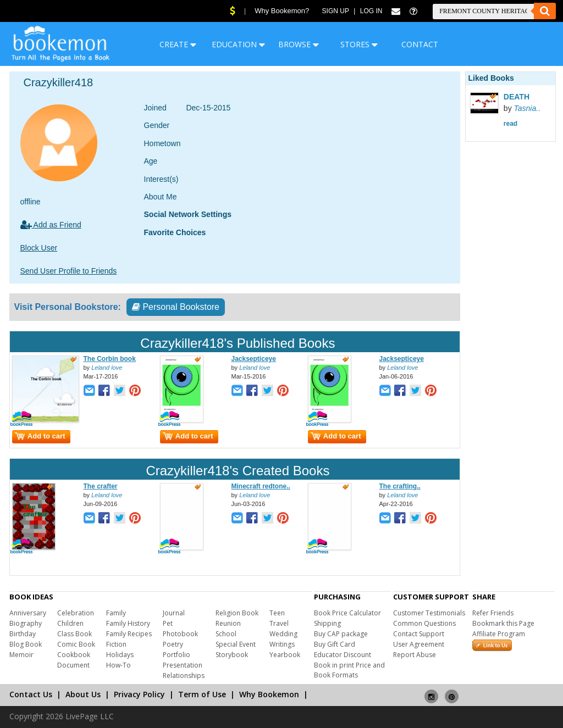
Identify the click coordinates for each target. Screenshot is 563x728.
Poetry (173, 644)
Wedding (283, 634)
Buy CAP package (341, 634)
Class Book (74, 634)
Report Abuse (415, 655)
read (510, 124)
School (226, 634)
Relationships (184, 676)
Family (116, 613)
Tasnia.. (528, 108)
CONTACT (420, 44)
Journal (174, 613)
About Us (83, 694)
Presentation (183, 665)
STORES (359, 44)
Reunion (228, 623)
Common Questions (424, 623)
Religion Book (237, 613)
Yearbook (285, 655)
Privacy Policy (139, 694)
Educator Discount (343, 655)
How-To (118, 665)
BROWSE (299, 44)
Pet (168, 623)
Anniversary (28, 613)
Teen (277, 613)
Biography (26, 623)
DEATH (517, 97)
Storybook (232, 655)
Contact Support (419, 634)
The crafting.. (400, 486)
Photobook (180, 634)
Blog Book (26, 644)
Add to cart (40, 436)
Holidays (120, 655)
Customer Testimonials (429, 613)
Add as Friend (51, 225)
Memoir (21, 655)
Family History (128, 623)
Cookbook (74, 655)
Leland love (107, 368)
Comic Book (76, 644)
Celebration (76, 613)
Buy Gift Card (335, 644)
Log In (371, 11)
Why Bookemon (269, 694)
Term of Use (202, 694)
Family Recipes (129, 634)
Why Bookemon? (282, 11)
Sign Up (336, 11)
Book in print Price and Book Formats (349, 670)
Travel (279, 623)
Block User (39, 248)
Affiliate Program (499, 634)
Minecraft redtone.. (261, 486)
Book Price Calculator (347, 613)
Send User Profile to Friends (69, 271)
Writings (282, 644)
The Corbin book (110, 359)
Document (73, 665)
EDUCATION (238, 44)
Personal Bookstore (176, 307)
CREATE (178, 44)
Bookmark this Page (503, 623)
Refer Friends (493, 613)
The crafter (101, 486)
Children (70, 623)
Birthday (23, 634)
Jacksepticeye (254, 359)
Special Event (236, 644)
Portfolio (176, 655)
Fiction (116, 644)
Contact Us (31, 694)
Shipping (327, 623)
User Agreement (419, 644)
